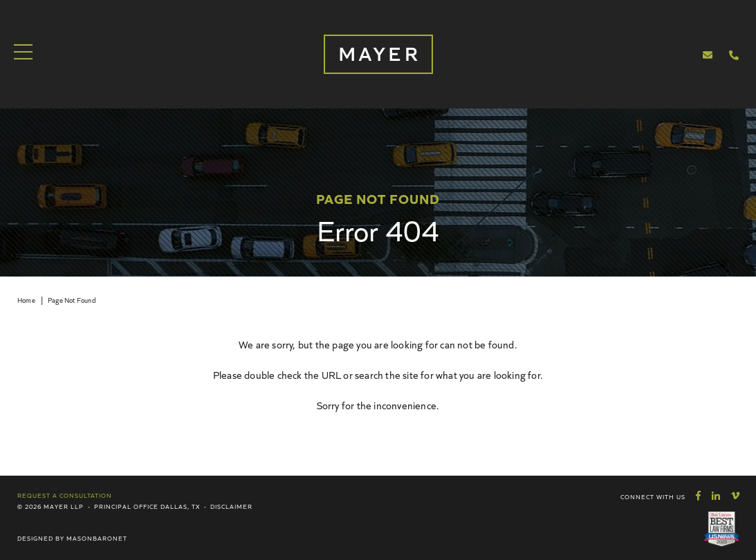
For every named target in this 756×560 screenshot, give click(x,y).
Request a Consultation (65, 495)
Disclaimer (231, 506)
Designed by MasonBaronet (72, 538)
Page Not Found (72, 300)
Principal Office (126, 506)
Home (26, 300)
